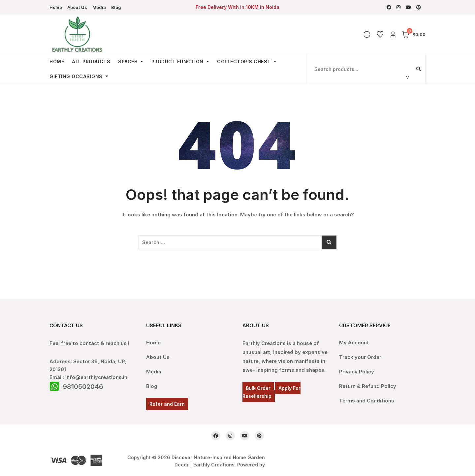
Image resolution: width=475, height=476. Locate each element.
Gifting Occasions (76, 76)
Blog (116, 7)
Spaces (128, 62)
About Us (77, 7)
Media (99, 7)
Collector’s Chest (244, 62)
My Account (354, 343)
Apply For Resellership (271, 392)
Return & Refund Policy (368, 386)
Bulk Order (258, 388)
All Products (91, 62)
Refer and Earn (167, 404)
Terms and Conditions (367, 401)
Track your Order (360, 357)
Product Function (177, 62)
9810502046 (83, 387)
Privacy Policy (357, 372)
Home (56, 7)
